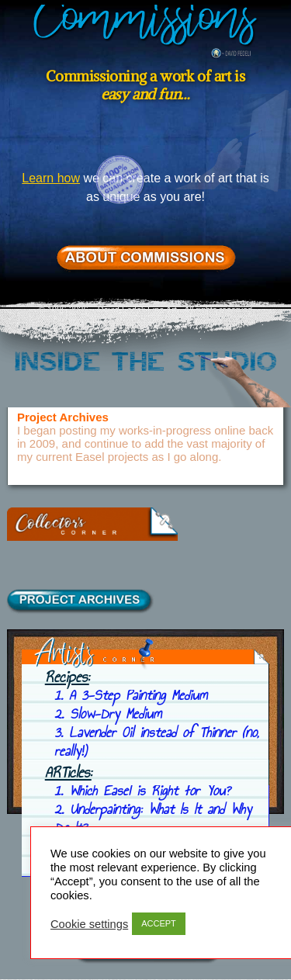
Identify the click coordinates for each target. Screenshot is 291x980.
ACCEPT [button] (159, 923)
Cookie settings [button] (89, 924)
